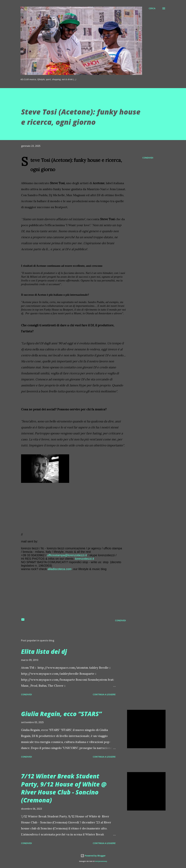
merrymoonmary (101, 861)
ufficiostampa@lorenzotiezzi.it (67, 555)
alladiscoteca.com (60, 569)
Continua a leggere (104, 694)
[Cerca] (152, 8)
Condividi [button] (148, 158)
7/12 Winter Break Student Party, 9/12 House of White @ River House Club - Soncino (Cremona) (64, 788)
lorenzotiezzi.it (85, 559)
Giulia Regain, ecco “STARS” (61, 714)
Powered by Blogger (93, 856)
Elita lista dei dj (44, 651)
